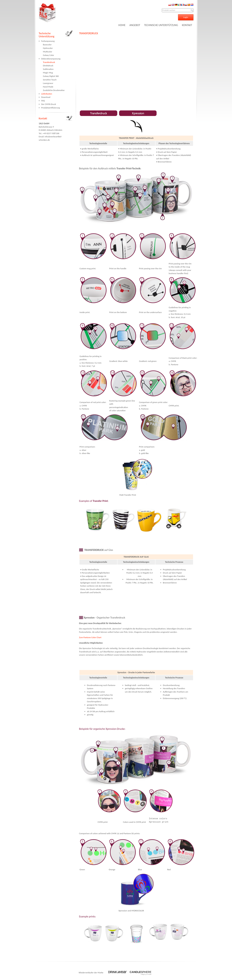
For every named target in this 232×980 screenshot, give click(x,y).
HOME (122, 25)
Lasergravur (48, 83)
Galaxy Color (49, 55)
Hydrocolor (48, 48)
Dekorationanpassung (51, 59)
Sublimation (48, 69)
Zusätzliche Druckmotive (54, 90)
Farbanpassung (48, 41)
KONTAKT (187, 25)
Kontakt (43, 118)
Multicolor (48, 52)
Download (46, 97)
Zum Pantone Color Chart (90, 637)
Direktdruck (48, 66)
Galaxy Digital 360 (51, 76)
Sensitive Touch (50, 80)
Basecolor (47, 45)
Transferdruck (49, 62)
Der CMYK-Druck (49, 104)
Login (186, 17)
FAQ (43, 101)
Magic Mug (48, 73)
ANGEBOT (135, 25)
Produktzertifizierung (51, 108)
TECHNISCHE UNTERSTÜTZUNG (161, 25)
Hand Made (48, 87)
